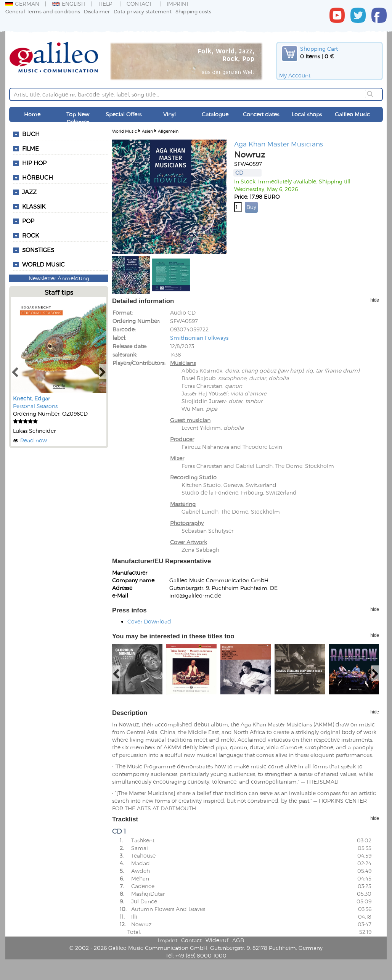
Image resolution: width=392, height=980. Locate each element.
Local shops (307, 114)
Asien (147, 131)
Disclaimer (97, 11)
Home (32, 114)
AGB (238, 940)
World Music (43, 264)
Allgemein (168, 131)
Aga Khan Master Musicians (279, 144)
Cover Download (149, 621)
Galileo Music (352, 114)
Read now (34, 440)
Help (105, 4)
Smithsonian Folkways (199, 338)
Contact (139, 4)
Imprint (178, 4)
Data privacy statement (143, 11)
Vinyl (169, 114)
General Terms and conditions (43, 11)
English (69, 4)
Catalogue (215, 114)
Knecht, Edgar (31, 398)
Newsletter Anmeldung (59, 278)
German (22, 4)
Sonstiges (38, 250)
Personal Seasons (35, 406)
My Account (295, 75)
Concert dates (261, 114)
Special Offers (124, 114)
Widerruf (217, 940)
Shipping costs (193, 11)
